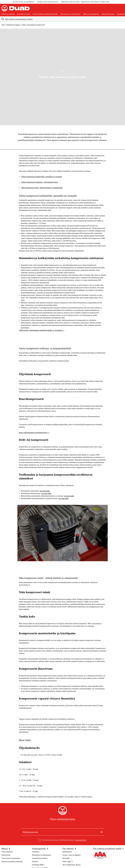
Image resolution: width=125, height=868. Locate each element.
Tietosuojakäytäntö (81, 840)
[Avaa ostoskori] (121, 9)
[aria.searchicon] (3, 19)
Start (3, 25)
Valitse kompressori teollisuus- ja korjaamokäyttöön (40, 182)
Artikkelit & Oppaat (13, 25)
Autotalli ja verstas (24, 14)
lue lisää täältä (45, 491)
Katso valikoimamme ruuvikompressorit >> (34, 433)
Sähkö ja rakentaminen (91, 14)
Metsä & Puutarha (108, 14)
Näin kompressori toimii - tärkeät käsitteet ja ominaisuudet (42, 188)
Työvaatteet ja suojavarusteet (70, 14)
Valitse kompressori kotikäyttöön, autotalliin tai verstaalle (42, 177)
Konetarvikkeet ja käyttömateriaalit (45, 14)
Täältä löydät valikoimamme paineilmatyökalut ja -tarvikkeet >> (42, 330)
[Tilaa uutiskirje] (101, 832)
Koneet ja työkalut (8, 14)
